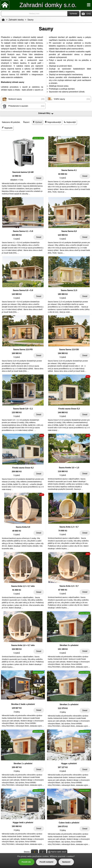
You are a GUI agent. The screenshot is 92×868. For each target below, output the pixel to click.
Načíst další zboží (57, 852)
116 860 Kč (63, 471)
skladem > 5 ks (17, 180)
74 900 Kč (63, 531)
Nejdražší (7, 128)
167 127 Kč (63, 767)
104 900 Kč (17, 235)
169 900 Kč (17, 353)
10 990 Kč (17, 176)
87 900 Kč (63, 590)
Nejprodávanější (53, 122)
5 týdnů (63, 178)
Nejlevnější (70, 122)
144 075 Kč (63, 826)
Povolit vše (26, 862)
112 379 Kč (63, 708)
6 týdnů (63, 653)
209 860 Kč (17, 472)
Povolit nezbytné (46, 862)
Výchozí (37, 122)
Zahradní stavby (16, 20)
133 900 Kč (17, 412)
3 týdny (17, 712)
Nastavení (66, 862)
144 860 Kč (63, 412)
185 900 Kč (63, 294)
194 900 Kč (63, 353)
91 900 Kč (17, 590)
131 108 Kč (63, 649)
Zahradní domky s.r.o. (48, 5)
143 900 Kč (17, 294)
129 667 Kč (17, 708)
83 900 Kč (63, 174)
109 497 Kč (17, 767)
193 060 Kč (17, 826)
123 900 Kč (63, 235)
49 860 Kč (17, 531)
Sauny (30, 20)
